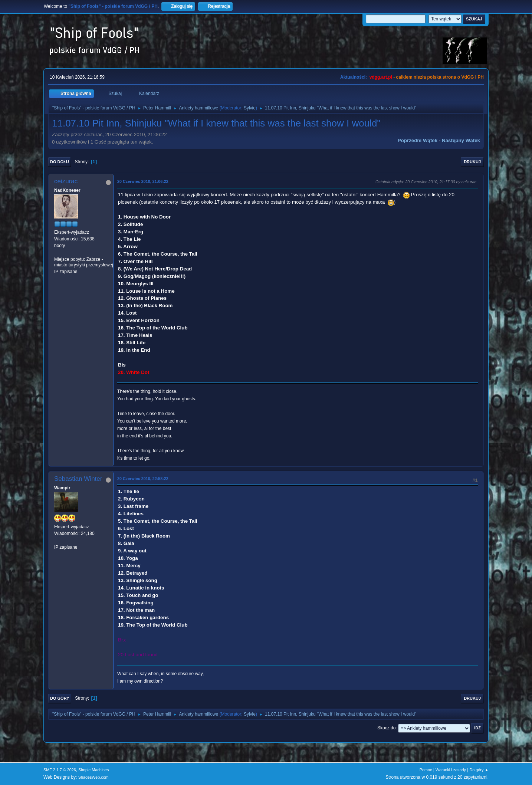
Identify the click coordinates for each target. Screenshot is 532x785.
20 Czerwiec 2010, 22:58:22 (143, 479)
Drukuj (472, 162)
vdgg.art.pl (381, 77)
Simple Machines (93, 770)
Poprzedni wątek (418, 140)
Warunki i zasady (451, 770)
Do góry (60, 698)
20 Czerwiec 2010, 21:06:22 (143, 181)
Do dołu (60, 162)
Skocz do (386, 728)
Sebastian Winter (78, 479)
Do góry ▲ (479, 770)
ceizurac (66, 181)
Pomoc (426, 770)
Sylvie (250, 108)
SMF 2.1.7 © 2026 (60, 770)
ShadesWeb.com (93, 777)
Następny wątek (461, 140)
